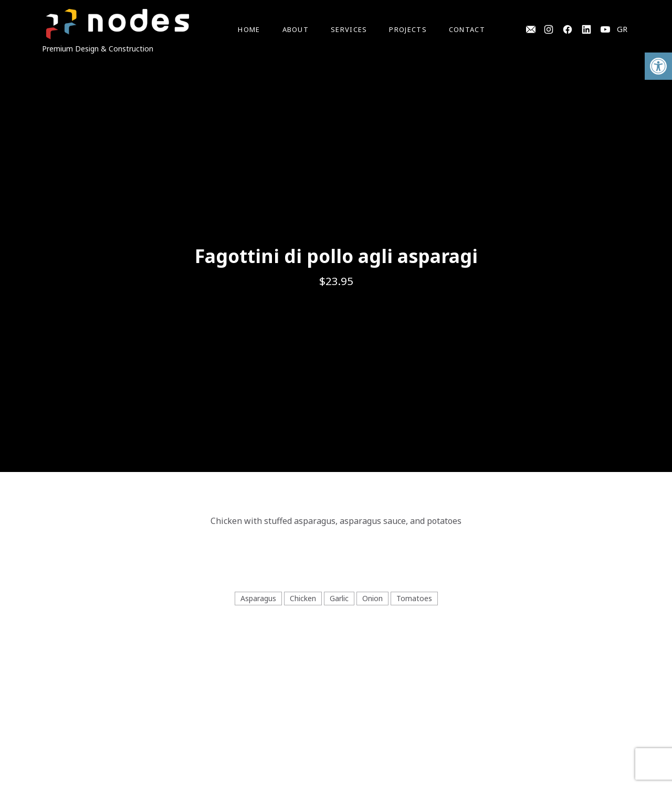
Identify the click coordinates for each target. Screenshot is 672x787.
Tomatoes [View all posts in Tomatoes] (414, 598)
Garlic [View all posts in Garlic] (339, 598)
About (296, 29)
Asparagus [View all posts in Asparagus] (258, 598)
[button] (658, 66)
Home (249, 29)
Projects (408, 29)
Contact (467, 29)
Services (349, 29)
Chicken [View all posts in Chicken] (303, 598)
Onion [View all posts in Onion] (372, 598)
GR (622, 29)
